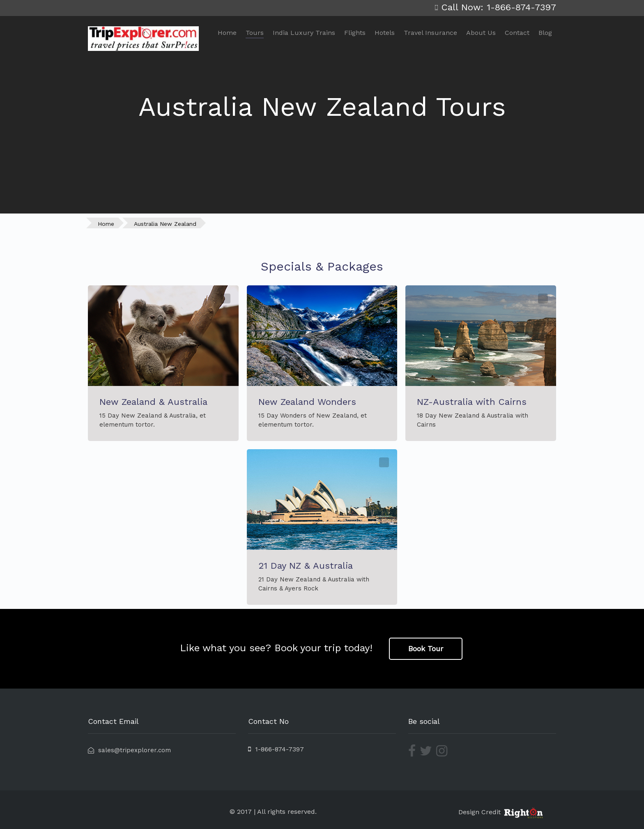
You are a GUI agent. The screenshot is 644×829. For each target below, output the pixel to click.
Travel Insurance (430, 33)
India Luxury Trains (304, 33)
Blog (545, 33)
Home (227, 33)
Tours (255, 33)
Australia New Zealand (165, 224)
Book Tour (426, 649)
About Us (481, 33)
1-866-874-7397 (276, 749)
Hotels (385, 33)
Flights (355, 33)
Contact (517, 33)
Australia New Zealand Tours (322, 107)
